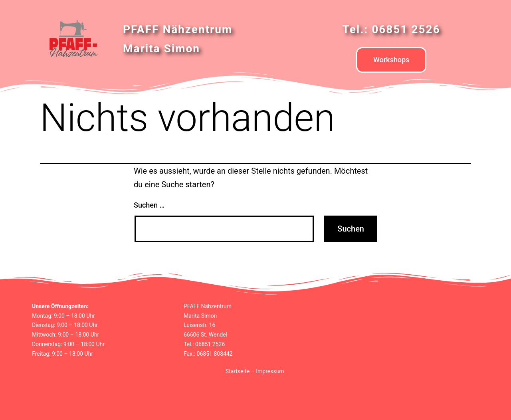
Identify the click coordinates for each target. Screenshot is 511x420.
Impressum (270, 371)
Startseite (238, 371)
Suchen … (149, 205)
